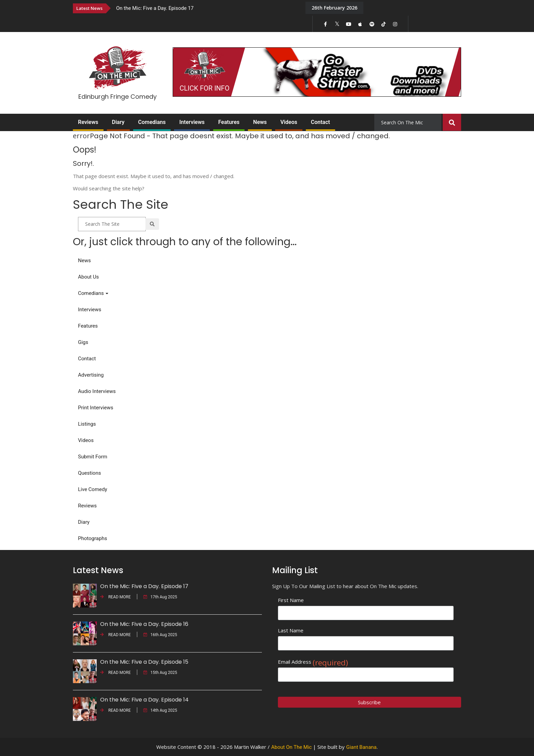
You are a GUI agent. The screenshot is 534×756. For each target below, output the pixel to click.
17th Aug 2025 (160, 597)
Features (229, 122)
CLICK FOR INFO (204, 88)
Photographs (92, 538)
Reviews (88, 122)
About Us (88, 277)
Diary (118, 122)
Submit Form (93, 457)
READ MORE (115, 597)
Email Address (313, 662)
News (260, 122)
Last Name (291, 630)
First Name (291, 600)
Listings (87, 424)
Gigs (83, 342)
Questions (89, 473)
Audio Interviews (97, 391)
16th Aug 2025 (160, 635)
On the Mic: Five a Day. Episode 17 (155, 8)
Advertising (91, 375)
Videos (289, 122)
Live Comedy (93, 489)
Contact (320, 122)
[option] (206, 8)
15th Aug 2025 (160, 673)
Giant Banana (361, 747)
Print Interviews (96, 408)
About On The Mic (291, 747)
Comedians (152, 122)
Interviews (192, 122)
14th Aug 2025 (160, 710)
